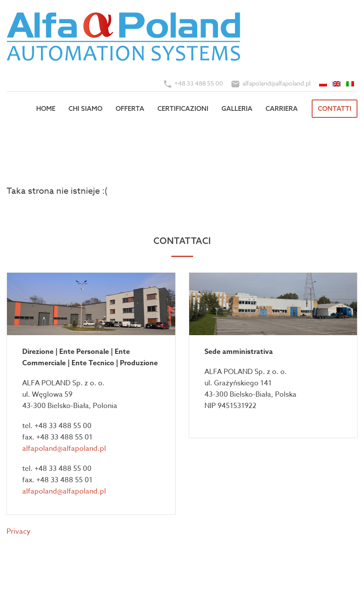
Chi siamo (85, 108)
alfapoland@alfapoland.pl (276, 83)
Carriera (282, 108)
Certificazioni (183, 108)
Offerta (130, 108)
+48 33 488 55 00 (199, 83)
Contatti (335, 108)
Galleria (237, 108)
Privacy (19, 532)
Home (46, 108)
